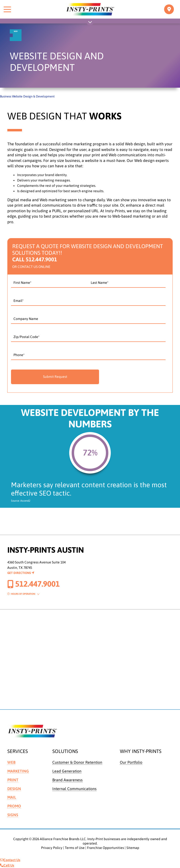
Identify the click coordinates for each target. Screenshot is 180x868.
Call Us (7, 865)
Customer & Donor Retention (77, 762)
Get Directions (21, 573)
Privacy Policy (52, 848)
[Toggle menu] (7, 9)
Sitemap (133, 848)
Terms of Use (75, 848)
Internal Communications (74, 789)
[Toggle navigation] (169, 9)
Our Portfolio (131, 762)
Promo (14, 806)
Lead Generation (67, 771)
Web (11, 762)
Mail (12, 797)
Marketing (18, 771)
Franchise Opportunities (106, 848)
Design (14, 789)
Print (13, 780)
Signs (13, 815)
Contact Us (10, 860)
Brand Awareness (67, 780)
